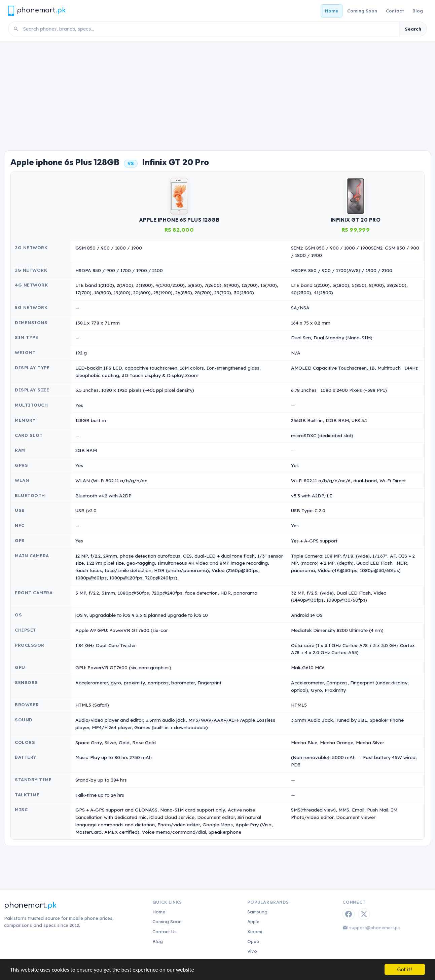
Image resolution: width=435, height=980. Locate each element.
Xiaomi (255, 932)
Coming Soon (362, 11)
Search (413, 29)
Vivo (252, 951)
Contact (395, 11)
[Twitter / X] (364, 914)
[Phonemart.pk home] (37, 11)
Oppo (253, 941)
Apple (253, 921)
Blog (418, 11)
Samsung (257, 912)
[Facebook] (349, 914)
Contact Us (165, 932)
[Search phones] (209, 29)
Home (332, 11)
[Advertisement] (218, 92)
